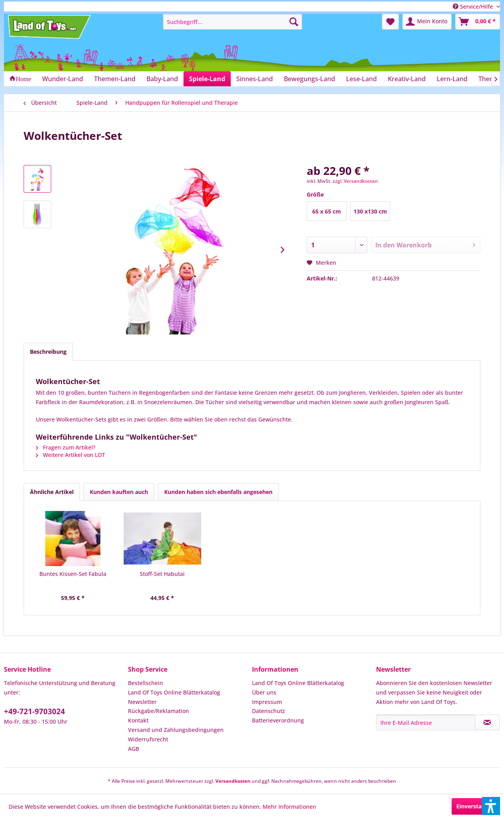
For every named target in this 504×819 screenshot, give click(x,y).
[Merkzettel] (390, 22)
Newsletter (142, 702)
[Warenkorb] (478, 22)
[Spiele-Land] (207, 79)
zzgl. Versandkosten (355, 181)
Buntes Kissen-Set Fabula (73, 574)
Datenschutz (269, 711)
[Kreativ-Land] (407, 79)
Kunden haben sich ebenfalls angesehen (218, 492)
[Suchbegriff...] (233, 22)
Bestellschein (145, 683)
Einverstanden (476, 806)
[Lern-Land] (452, 79)
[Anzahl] (337, 245)
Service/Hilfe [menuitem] (474, 6)
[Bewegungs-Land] (309, 79)
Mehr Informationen (289, 807)
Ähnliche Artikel (52, 492)
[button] (491, 806)
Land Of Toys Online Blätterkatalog (174, 692)
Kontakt (138, 720)
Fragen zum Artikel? (66, 447)
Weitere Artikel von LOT (70, 455)
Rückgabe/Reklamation (158, 711)
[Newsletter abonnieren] (487, 722)
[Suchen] (294, 22)
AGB (133, 749)
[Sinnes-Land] (255, 79)
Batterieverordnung (278, 720)
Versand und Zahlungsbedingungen (176, 730)
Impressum (267, 702)
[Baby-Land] (162, 79)
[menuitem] (233, 22)
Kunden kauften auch (119, 492)
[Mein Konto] (427, 22)
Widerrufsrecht (148, 739)
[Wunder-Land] (63, 79)
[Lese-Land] (361, 79)
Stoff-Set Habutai (162, 574)
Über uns (264, 692)
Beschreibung (48, 352)
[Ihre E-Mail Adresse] (426, 722)
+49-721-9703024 (34, 711)
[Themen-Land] (115, 79)
